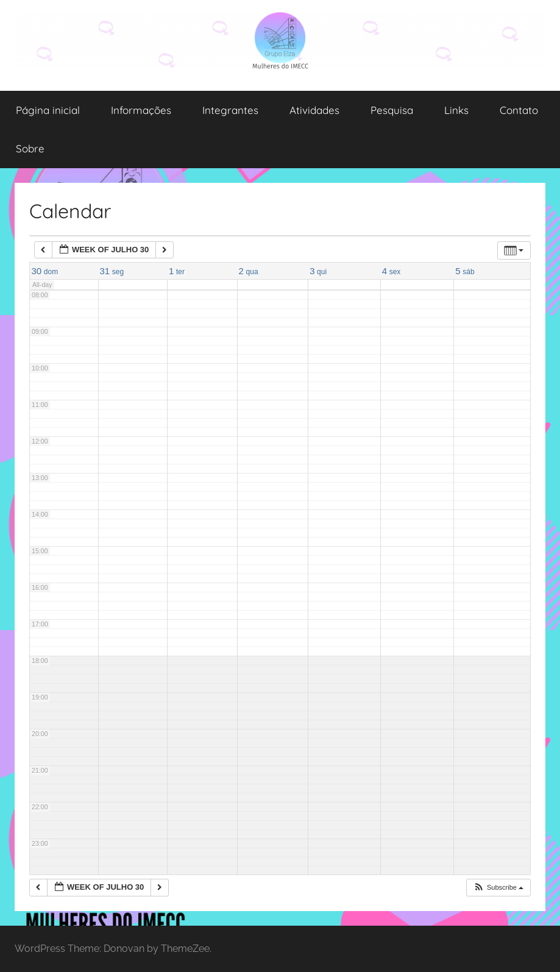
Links (456, 110)
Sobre (30, 148)
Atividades (314, 110)
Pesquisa (392, 110)
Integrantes (230, 110)
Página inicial (48, 110)
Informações (141, 110)
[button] (498, 888)
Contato (519, 110)
